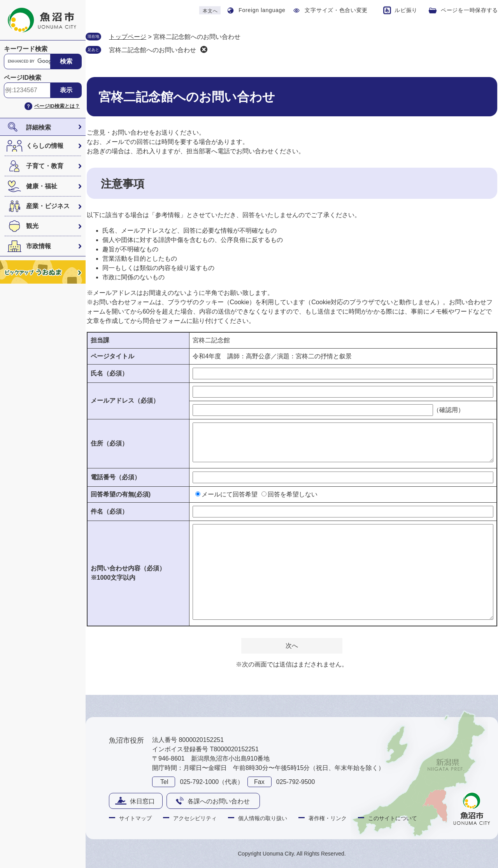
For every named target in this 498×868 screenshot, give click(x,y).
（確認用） (449, 410)
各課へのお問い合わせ (219, 801)
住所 (109, 443)
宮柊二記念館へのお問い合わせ (153, 50)
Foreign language (262, 10)
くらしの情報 (45, 146)
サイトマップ (135, 818)
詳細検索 (39, 127)
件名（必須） (109, 511)
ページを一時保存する (469, 10)
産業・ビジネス (48, 206)
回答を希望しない (293, 494)
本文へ (210, 11)
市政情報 (39, 246)
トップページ (128, 37)
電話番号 (116, 477)
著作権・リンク (328, 818)
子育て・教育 (45, 166)
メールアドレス (125, 401)
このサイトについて (393, 818)
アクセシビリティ (195, 818)
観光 (32, 226)
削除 (204, 49)
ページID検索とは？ (57, 106)
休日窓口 (142, 801)
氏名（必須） (109, 373)
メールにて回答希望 (230, 494)
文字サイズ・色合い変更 (336, 10)
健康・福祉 (42, 186)
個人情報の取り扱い (263, 818)
